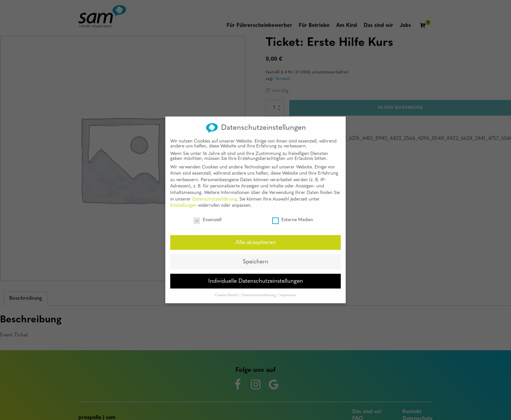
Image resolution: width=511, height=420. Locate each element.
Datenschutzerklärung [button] (259, 290)
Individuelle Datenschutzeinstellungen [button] (256, 276)
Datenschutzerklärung (215, 194)
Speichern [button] (255, 256)
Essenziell (207, 215)
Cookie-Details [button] (227, 290)
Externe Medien (293, 215)
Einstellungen (184, 200)
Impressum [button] (288, 290)
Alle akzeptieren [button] (256, 237)
